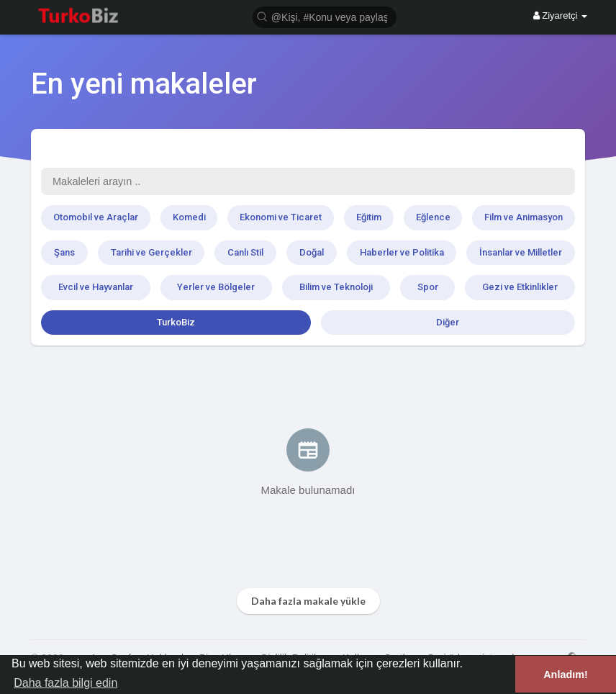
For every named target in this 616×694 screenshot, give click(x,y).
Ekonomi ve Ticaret (281, 217)
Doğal (312, 252)
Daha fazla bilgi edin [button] (65, 683)
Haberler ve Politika (402, 252)
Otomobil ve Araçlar (96, 217)
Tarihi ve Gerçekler (151, 252)
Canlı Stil (245, 252)
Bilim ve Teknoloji (336, 287)
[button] (325, 16)
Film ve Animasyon (524, 217)
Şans (64, 252)
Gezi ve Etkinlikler (520, 287)
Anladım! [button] (566, 675)
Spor (428, 287)
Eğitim (369, 217)
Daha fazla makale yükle (308, 601)
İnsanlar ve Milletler (521, 252)
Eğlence (433, 217)
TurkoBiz (176, 322)
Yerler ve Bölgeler (216, 287)
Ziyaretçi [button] (560, 15)
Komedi (189, 217)
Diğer (448, 322)
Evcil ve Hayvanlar (96, 287)
